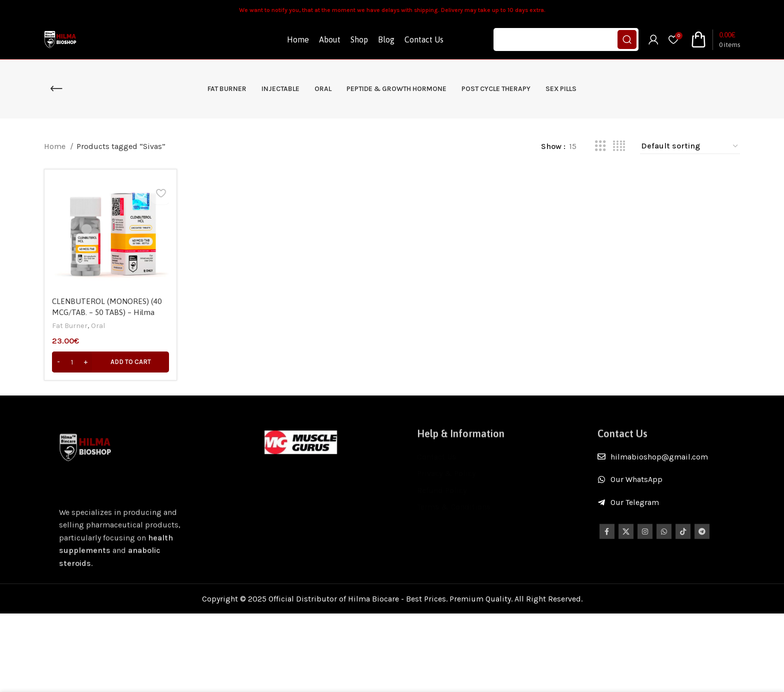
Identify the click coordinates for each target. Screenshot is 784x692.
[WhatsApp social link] (664, 554)
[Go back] (56, 103)
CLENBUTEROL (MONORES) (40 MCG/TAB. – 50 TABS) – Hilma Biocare (107, 324)
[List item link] (669, 471)
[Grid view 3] (600, 160)
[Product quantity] (72, 374)
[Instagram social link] (645, 554)
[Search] (566, 47)
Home (56, 160)
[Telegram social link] (702, 554)
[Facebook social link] (607, 554)
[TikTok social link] (683, 554)
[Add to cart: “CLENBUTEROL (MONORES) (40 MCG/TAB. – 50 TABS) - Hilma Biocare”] (109, 374)
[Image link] (301, 456)
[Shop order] (690, 160)
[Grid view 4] (619, 160)
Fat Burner (71, 338)
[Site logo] (67, 46)
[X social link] (626, 554)
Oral (100, 338)
